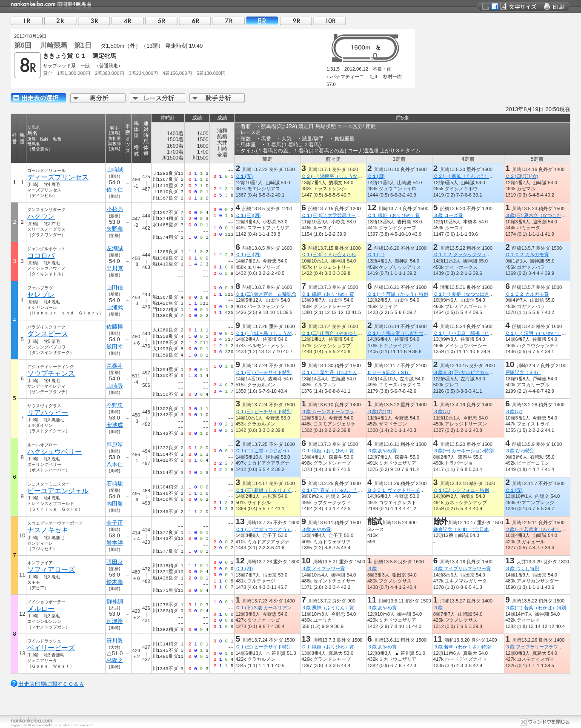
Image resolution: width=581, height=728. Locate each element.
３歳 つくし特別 (522, 568)
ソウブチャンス (51, 373)
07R (229, 21)
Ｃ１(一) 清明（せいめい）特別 (538, 333)
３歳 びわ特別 (520, 451)
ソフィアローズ (51, 570)
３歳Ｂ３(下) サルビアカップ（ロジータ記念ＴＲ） (487, 372)
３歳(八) (442, 411)
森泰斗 (115, 366)
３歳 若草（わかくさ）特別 (462, 647)
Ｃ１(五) (244, 176)
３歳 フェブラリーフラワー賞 (536, 647)
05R (161, 21)
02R (60, 21)
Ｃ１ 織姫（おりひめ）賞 (394, 215)
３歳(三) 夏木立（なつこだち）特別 (543, 215)
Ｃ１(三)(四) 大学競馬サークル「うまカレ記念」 (352, 215)
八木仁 (115, 464)
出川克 (115, 268)
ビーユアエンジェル (58, 491)
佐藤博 (115, 327)
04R (128, 21)
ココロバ (41, 256)
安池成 (115, 425)
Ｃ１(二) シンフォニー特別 (461, 490)
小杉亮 (115, 209)
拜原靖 (115, 444)
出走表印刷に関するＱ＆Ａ (51, 684)
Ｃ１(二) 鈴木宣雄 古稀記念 (266, 294)
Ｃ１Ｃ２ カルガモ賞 (527, 254)
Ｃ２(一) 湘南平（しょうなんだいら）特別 (346, 176)
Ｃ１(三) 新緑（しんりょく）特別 (270, 490)
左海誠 (115, 248)
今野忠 (115, 405)
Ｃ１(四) (376, 176)
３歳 (372, 568)
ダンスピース (48, 334)
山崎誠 (115, 170)
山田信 (115, 287)
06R (195, 21)
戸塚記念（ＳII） (523, 372)
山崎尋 (115, 386)
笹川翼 (115, 641)
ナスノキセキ (48, 530)
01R (27, 21)
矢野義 (115, 229)
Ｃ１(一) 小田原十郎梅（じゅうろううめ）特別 (482, 333)
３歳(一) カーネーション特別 (464, 451)
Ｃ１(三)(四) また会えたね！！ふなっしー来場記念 (354, 254)
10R (329, 21)
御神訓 (115, 601)
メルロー (41, 609)
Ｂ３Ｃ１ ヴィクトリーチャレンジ (403, 490)
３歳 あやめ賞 (382, 451)
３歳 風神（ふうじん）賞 (328, 608)
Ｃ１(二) (376, 254)
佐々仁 (115, 190)
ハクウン (41, 216)
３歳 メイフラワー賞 (323, 568)
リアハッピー (48, 413)
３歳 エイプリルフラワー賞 (462, 568)
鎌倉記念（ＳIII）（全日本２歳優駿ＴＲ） (477, 529)
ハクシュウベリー (54, 452)
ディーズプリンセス (58, 177)
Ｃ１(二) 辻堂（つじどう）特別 (268, 451)
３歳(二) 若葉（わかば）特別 (536, 608)
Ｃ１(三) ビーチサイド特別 (263, 372)
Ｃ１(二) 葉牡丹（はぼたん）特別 (336, 372)
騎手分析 (217, 98)
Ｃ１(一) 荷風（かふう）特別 (398, 294)
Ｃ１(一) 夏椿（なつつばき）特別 (468, 294)
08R (262, 21)
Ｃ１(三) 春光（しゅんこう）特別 (336, 490)
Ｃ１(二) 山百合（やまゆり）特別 (336, 333)
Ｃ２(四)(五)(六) (522, 176)
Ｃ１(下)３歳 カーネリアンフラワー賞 (275, 608)
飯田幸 (115, 347)
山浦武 (115, 307)
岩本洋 (115, 543)
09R (296, 21)
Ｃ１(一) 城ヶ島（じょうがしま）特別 (275, 333)
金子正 (115, 523)
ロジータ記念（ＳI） (389, 372)
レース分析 (157, 98)
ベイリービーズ (51, 648)
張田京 (115, 562)
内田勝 (115, 504)
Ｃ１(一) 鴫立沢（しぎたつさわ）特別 (407, 333)
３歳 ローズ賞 (448, 215)
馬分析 (98, 98)
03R (94, 21)
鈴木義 (115, 582)
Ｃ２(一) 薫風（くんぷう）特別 (466, 176)
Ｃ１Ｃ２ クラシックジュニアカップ (471, 254)
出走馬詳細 (38, 98)
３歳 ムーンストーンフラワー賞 (335, 411)
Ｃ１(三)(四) (248, 215)
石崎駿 (115, 484)
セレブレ (41, 295)
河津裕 (115, 621)
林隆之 (115, 660)
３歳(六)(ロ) (380, 411)
